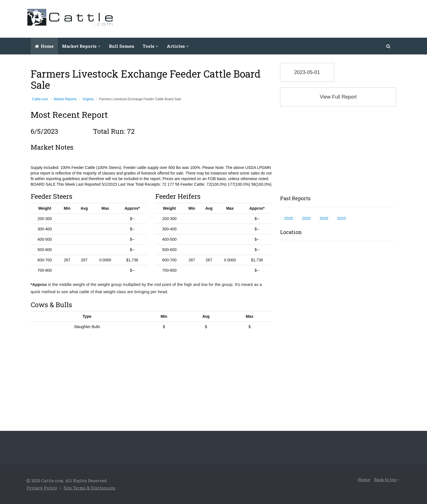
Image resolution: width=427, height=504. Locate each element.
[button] (389, 46)
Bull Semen (122, 46)
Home (44, 46)
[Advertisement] (299, 18)
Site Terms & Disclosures (90, 488)
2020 (289, 218)
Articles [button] (178, 46)
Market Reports (65, 99)
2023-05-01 (307, 72)
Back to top (387, 480)
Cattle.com (40, 99)
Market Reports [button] (81, 46)
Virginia (88, 99)
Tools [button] (151, 46)
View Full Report (338, 97)
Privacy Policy (42, 488)
